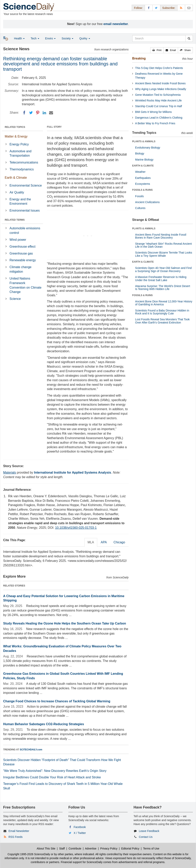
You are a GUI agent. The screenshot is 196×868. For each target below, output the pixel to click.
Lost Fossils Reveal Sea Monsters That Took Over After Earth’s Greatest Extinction (162, 321)
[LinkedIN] (44, 113)
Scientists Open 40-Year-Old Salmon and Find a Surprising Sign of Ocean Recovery (163, 269)
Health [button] (19, 38)
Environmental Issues (25, 210)
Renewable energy (23, 260)
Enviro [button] (50, 38)
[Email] (51, 113)
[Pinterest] (38, 113)
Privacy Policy (109, 848)
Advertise (91, 848)
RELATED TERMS (15, 220)
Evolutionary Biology (148, 148)
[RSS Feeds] (181, 8)
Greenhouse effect (22, 247)
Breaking (139, 58)
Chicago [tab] (119, 542)
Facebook (80, 827)
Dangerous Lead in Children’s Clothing (159, 118)
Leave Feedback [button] (149, 831)
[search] (189, 38)
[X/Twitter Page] (156, 8)
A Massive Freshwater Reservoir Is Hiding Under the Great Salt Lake (161, 278)
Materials (10, 473)
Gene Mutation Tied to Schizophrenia (158, 95)
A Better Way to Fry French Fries (155, 123)
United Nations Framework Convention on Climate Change (25, 285)
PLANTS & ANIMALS (144, 141)
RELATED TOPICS (15, 127)
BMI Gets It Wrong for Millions (153, 112)
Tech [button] (35, 38)
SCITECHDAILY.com (31, 750)
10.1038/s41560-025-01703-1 (76, 528)
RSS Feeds (16, 837)
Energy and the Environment (20, 202)
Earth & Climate (16, 178)
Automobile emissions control (25, 230)
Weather (140, 172)
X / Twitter (80, 833)
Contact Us (146, 837)
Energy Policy (19, 144)
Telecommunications (24, 162)
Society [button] (67, 38)
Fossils (139, 196)
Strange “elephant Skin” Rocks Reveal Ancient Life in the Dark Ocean (163, 245)
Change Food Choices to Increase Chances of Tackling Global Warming (57, 701)
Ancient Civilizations (147, 202)
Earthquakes (143, 178)
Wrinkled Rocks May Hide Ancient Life (158, 100)
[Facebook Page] (149, 8)
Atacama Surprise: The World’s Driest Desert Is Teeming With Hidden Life (163, 288)
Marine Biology (144, 160)
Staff (62, 848)
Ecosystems (142, 184)
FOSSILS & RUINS (142, 190)
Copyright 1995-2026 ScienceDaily (29, 854)
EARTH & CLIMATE (143, 166)
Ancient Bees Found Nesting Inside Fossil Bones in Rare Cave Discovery (161, 236)
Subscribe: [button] (169, 8)
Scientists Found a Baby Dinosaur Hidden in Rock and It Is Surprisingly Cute (162, 312)
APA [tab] (104, 542)
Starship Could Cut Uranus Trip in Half (158, 106)
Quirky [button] (85, 38)
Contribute (75, 848)
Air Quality (17, 192)
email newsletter (116, 24)
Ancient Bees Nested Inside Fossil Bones (160, 83)
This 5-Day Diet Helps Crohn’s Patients (159, 68)
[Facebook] (24, 113)
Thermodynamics (22, 169)
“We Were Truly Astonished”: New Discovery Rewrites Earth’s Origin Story (55, 771)
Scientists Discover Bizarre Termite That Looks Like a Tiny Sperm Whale (164, 254)
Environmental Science (26, 185)
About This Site (46, 848)
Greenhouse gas (21, 253)
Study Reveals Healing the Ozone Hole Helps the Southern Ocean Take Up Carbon (65, 623)
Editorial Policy (130, 848)
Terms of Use (151, 848)
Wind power (18, 240)
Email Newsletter (19, 831)
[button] (157, 50)
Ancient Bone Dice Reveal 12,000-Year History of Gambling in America (164, 303)
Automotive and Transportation (20, 153)
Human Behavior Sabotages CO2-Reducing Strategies (44, 724)
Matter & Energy (16, 136)
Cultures (140, 208)
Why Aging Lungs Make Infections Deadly (161, 89)
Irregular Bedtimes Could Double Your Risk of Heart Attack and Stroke (52, 777)
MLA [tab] (91, 542)
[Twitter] (31, 113)
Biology (140, 153)
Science (15, 299)
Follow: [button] (138, 8)
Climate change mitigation (20, 269)
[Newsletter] (189, 8)
